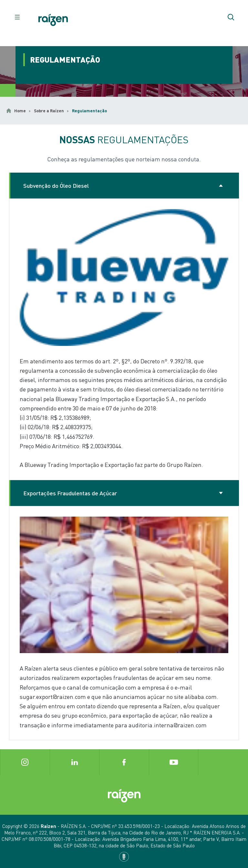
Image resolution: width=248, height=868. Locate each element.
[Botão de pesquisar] (231, 17)
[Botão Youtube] (174, 762)
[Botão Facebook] (124, 762)
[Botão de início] (53, 20)
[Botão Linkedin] (75, 762)
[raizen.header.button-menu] (17, 17)
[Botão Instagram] (25, 762)
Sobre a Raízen (49, 111)
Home (20, 111)
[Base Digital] (124, 857)
